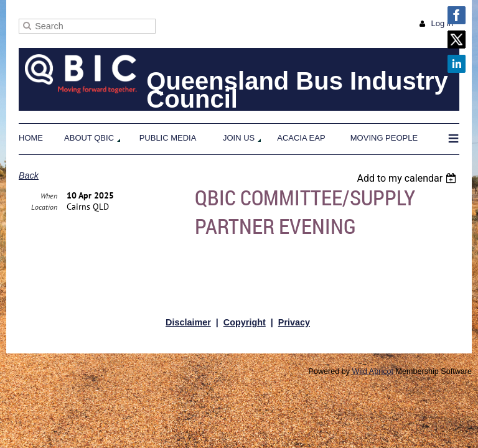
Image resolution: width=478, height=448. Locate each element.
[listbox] (408, 178)
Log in (442, 23)
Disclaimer (188, 322)
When (49, 225)
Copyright (245, 322)
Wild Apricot (373, 371)
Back (29, 175)
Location (44, 236)
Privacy (294, 322)
